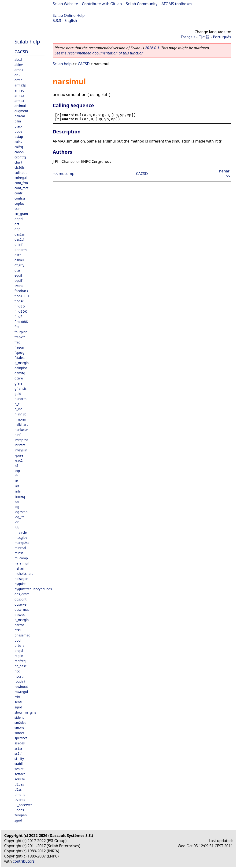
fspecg (19, 352)
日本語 (204, 37)
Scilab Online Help (69, 15)
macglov (21, 538)
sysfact (20, 774)
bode (18, 131)
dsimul (20, 260)
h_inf (18, 409)
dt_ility (19, 265)
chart (18, 162)
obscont (20, 599)
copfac (19, 203)
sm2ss (19, 728)
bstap (19, 137)
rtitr (17, 697)
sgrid (18, 707)
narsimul (22, 563)
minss (19, 553)
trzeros (20, 800)
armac (19, 90)
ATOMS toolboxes (177, 4)
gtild (18, 394)
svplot (19, 769)
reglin (19, 656)
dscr (18, 255)
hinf (17, 435)
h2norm (20, 399)
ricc (17, 671)
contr (19, 193)
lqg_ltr (19, 517)
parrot (19, 625)
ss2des (20, 743)
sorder (19, 733)
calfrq (19, 147)
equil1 (19, 280)
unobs (19, 810)
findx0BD (21, 322)
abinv (19, 65)
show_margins (25, 712)
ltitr (17, 527)
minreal (20, 548)
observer (21, 604)
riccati (19, 676)
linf (17, 486)
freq (18, 342)
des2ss (20, 234)
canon (19, 152)
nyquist (20, 584)
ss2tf (18, 753)
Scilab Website (65, 4)
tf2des (19, 784)
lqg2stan (21, 512)
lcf (16, 466)
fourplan (21, 332)
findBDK (21, 311)
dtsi (17, 270)
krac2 (19, 460)
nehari (19, 568)
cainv (18, 142)
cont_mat (21, 188)
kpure (19, 455)
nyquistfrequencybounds (33, 589)
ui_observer (23, 805)
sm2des (20, 723)
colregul (21, 178)
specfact (21, 738)
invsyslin (21, 450)
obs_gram (22, 594)
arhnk (19, 70)
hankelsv (21, 430)
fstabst (20, 358)
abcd (18, 59)
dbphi (19, 219)
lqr (17, 522)
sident (19, 717)
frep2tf (20, 337)
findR (18, 316)
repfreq (20, 661)
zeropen (21, 815)
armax (19, 95)
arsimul (20, 106)
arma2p (20, 85)
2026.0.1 (152, 48)
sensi (18, 702)
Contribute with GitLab (102, 4)
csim (18, 209)
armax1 (20, 101)
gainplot (21, 368)
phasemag (22, 635)
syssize (20, 779)
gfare (19, 383)
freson (19, 347)
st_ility (19, 759)
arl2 (17, 75)
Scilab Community (142, 4)
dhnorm (21, 250)
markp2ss (22, 543)
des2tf (19, 239)
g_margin (22, 363)
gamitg (20, 373)
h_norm (20, 419)
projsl (19, 651)
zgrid (18, 820)
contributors (24, 861)
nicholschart (24, 573)
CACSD (21, 52)
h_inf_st (20, 414)
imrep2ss (21, 440)
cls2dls (20, 167)
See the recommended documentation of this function (99, 53)
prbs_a (20, 645)
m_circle (21, 532)
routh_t (20, 681)
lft (16, 476)
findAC (19, 301)
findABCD (22, 296)
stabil (19, 764)
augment (21, 111)
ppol (18, 640)
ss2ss (19, 748)
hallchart (21, 424)
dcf (17, 224)
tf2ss (18, 789)
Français (188, 37)
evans (19, 286)
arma (19, 80)
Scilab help (27, 41)
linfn (18, 491)
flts (17, 327)
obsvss (20, 615)
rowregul (21, 692)
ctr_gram (21, 214)
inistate (20, 445)
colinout (21, 173)
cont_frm (21, 183)
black (18, 126)
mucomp (21, 558)
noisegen (21, 579)
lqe (17, 502)
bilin (18, 121)
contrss (20, 198)
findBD (20, 306)
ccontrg (20, 157)
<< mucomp (64, 174)
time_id (20, 795)
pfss (18, 630)
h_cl (17, 404)
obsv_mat (22, 609)
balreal (20, 116)
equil (18, 275)
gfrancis (20, 388)
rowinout (21, 687)
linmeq (20, 496)
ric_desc (20, 666)
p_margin (22, 620)
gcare (19, 378)
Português (222, 37)
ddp (17, 229)
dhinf (18, 245)
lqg (17, 507)
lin (16, 481)
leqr (17, 471)
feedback (21, 291)
